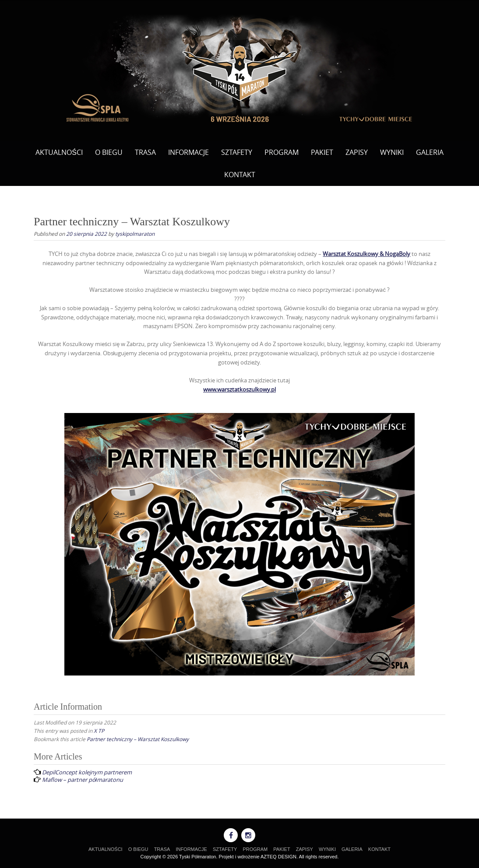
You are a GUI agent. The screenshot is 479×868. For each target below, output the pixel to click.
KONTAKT (240, 175)
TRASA (145, 152)
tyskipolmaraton (135, 234)
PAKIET (322, 152)
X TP (99, 731)
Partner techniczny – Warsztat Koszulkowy (138, 739)
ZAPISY (357, 152)
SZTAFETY (237, 152)
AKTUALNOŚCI (59, 152)
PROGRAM (282, 152)
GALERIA (430, 152)
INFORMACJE (188, 152)
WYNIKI (392, 152)
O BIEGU (109, 152)
